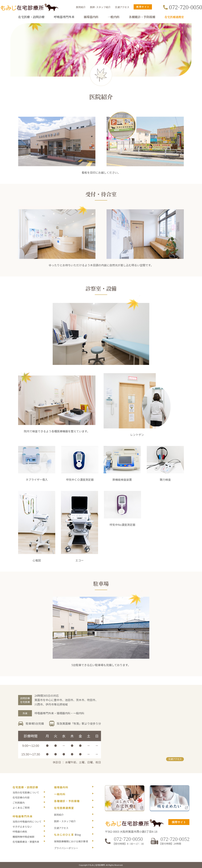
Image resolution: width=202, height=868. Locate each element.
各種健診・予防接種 (142, 17)
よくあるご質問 (21, 808)
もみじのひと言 (68, 835)
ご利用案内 (19, 803)
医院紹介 (81, 7)
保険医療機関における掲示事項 (71, 841)
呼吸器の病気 (20, 832)
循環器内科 (91, 17)
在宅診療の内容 (21, 797)
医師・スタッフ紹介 (65, 821)
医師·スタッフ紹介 (100, 7)
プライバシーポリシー (66, 848)
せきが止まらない (22, 827)
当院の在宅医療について (26, 792)
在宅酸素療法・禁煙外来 (26, 842)
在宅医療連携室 (174, 17)
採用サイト (179, 822)
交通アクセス (122, 7)
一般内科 (114, 17)
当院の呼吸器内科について (27, 822)
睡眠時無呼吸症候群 (23, 837)
